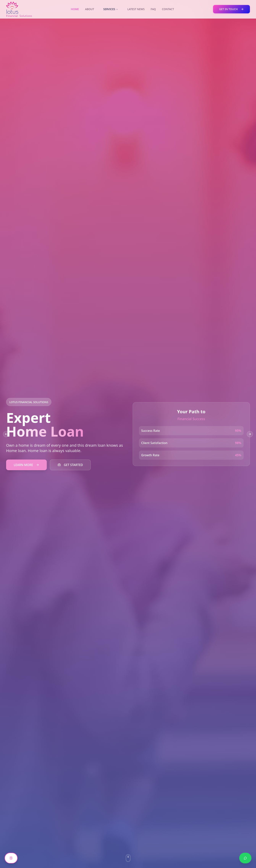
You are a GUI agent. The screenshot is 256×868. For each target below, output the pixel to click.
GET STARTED (70, 465)
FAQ (153, 9)
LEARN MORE (26, 465)
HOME (75, 9)
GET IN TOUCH (231, 9)
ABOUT (90, 9)
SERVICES (111, 9)
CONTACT (168, 9)
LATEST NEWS (136, 9)
